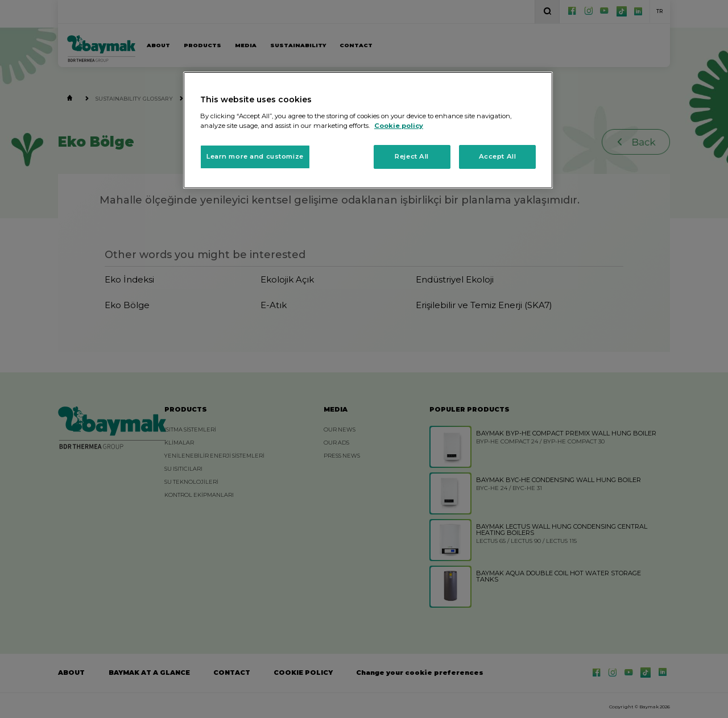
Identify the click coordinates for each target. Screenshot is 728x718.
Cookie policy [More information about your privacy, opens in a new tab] (399, 126)
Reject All (412, 156)
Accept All (498, 156)
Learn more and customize (255, 156)
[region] (368, 130)
